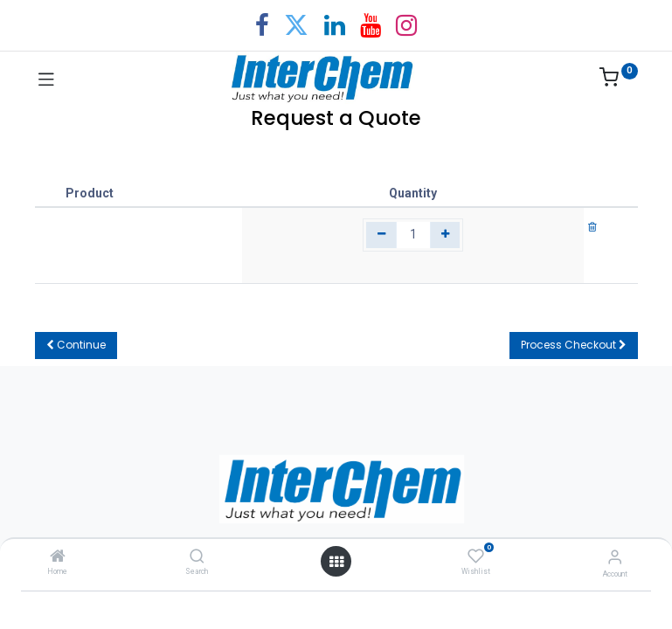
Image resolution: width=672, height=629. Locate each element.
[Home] (58, 557)
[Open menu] (336, 562)
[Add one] (445, 235)
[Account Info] (615, 557)
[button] (76, 346)
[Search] (197, 557)
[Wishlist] (476, 556)
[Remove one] (381, 235)
